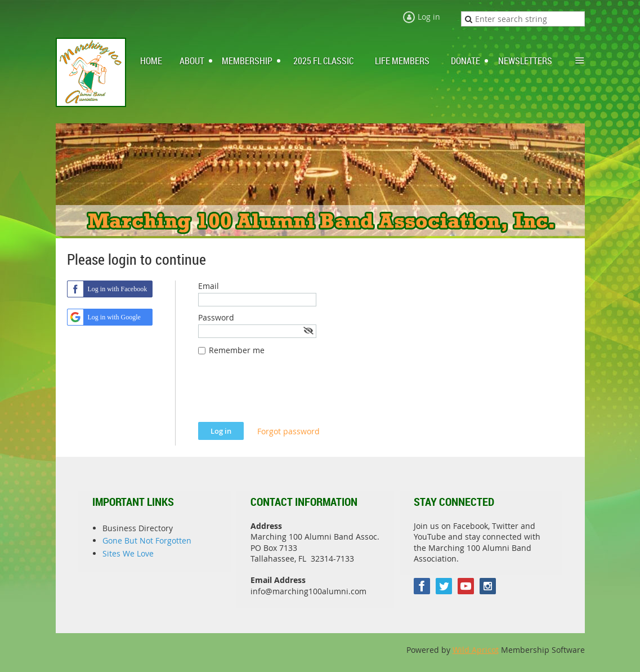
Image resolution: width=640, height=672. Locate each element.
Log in (429, 17)
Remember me (237, 350)
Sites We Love (128, 553)
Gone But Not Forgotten (147, 540)
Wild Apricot (476, 650)
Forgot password (288, 431)
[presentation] (284, 394)
